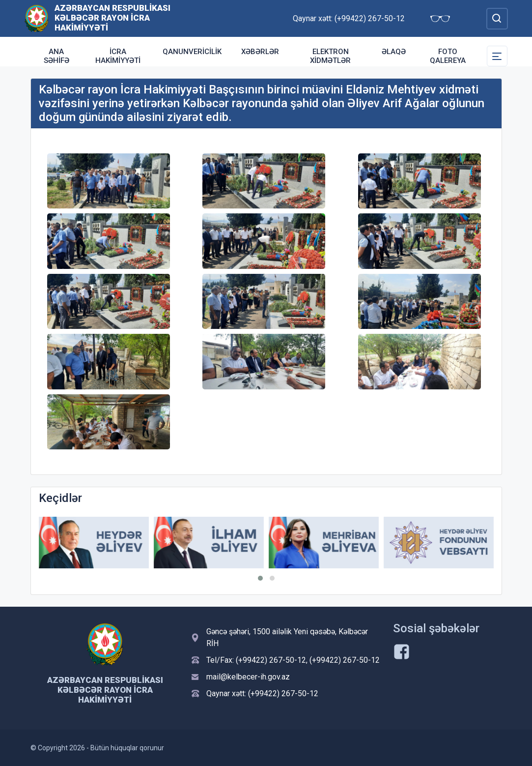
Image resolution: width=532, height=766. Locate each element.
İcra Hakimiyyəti (118, 56)
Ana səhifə (56, 56)
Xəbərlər (260, 52)
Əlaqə (394, 52)
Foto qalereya (448, 56)
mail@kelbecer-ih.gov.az (248, 677)
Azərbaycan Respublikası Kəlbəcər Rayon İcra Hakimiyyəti (112, 18)
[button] (260, 578)
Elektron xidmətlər (330, 56)
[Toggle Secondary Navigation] (497, 56)
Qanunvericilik (192, 52)
